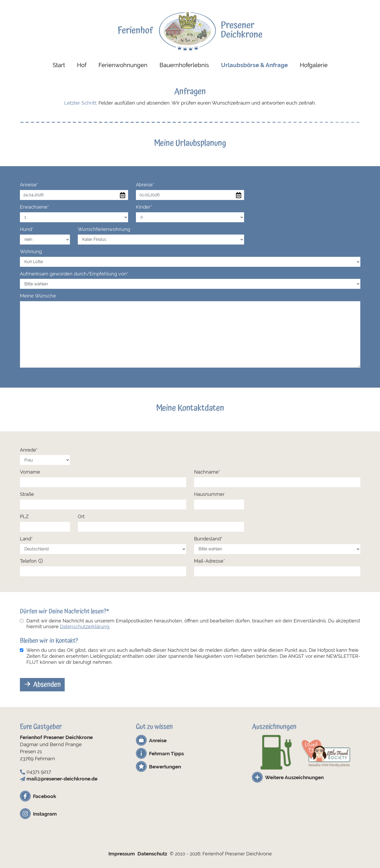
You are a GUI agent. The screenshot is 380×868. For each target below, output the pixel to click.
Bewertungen (165, 767)
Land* (26, 539)
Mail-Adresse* (210, 561)
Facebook (45, 796)
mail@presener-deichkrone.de (62, 779)
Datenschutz (152, 854)
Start (59, 65)
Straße (27, 494)
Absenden (47, 685)
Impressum (122, 854)
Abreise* (145, 185)
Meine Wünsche (38, 296)
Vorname (30, 472)
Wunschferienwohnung (104, 229)
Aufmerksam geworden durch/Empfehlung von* (74, 274)
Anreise (158, 740)
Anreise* (29, 185)
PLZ (24, 516)
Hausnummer (209, 494)
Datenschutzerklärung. (85, 626)
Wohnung (31, 251)
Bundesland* (208, 539)
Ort (81, 516)
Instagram (45, 814)
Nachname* (207, 472)
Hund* (27, 229)
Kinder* (144, 207)
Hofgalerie (314, 65)
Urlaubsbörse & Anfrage (254, 65)
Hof (82, 65)
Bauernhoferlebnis (184, 65)
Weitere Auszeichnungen (294, 777)
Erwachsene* (34, 207)
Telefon (32, 561)
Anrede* (29, 450)
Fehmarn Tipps (166, 753)
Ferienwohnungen (123, 65)
